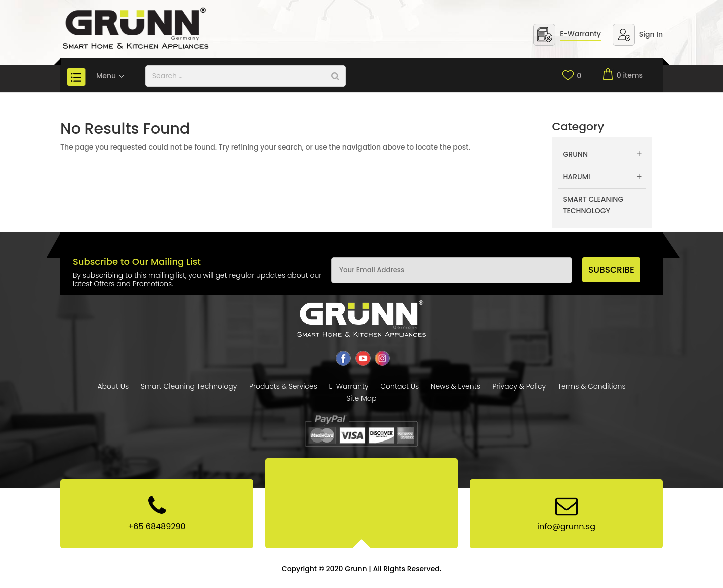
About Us (113, 386)
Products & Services (283, 386)
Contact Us (399, 386)
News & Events (456, 386)
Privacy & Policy (519, 386)
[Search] (335, 76)
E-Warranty (580, 34)
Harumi (577, 177)
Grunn (576, 154)
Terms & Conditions (592, 386)
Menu (111, 76)
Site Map (361, 398)
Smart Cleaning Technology (593, 205)
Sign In (651, 34)
